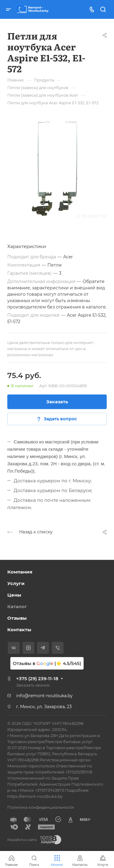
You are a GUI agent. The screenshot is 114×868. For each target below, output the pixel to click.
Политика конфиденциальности (41, 807)
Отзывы (17, 618)
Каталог (17, 606)
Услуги (16, 583)
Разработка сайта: (22, 840)
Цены (14, 595)
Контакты (19, 630)
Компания (20, 572)
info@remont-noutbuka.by (44, 696)
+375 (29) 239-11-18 (37, 679)
